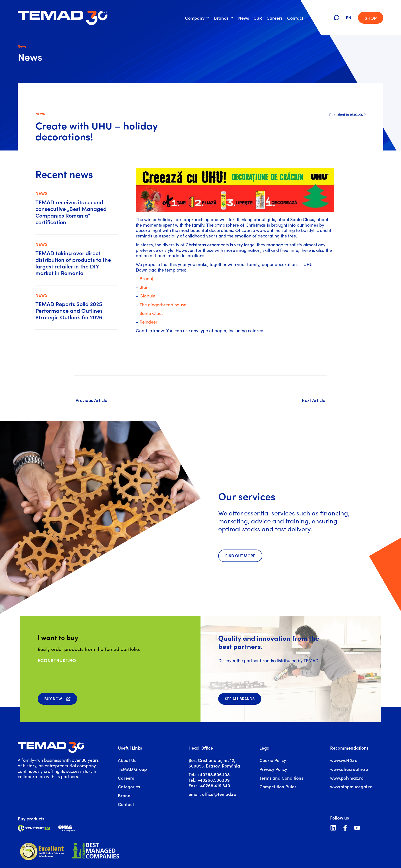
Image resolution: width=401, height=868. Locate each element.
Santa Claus (152, 313)
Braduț (146, 278)
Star (144, 287)
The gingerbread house (163, 304)
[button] (197, 18)
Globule (147, 296)
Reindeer (149, 322)
